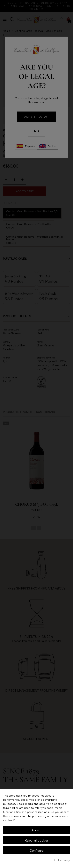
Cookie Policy (61, 860)
